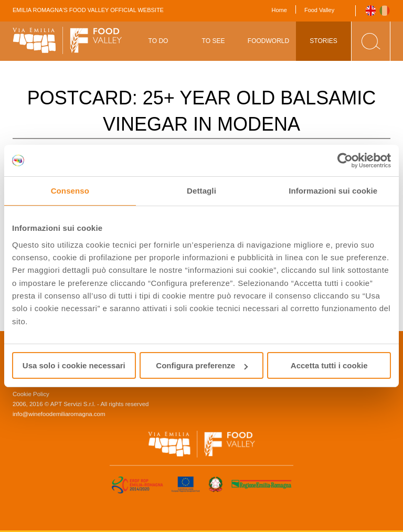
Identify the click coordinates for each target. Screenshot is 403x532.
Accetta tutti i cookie (329, 365)
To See (214, 41)
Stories (323, 41)
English (371, 11)
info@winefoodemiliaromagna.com (59, 414)
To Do (158, 41)
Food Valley (319, 10)
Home (279, 10)
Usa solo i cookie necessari (74, 365)
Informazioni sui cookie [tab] (333, 191)
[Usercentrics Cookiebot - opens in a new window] (345, 161)
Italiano (385, 11)
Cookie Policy (31, 394)
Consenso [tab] (70, 191)
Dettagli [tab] (201, 191)
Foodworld (268, 41)
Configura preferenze (202, 365)
